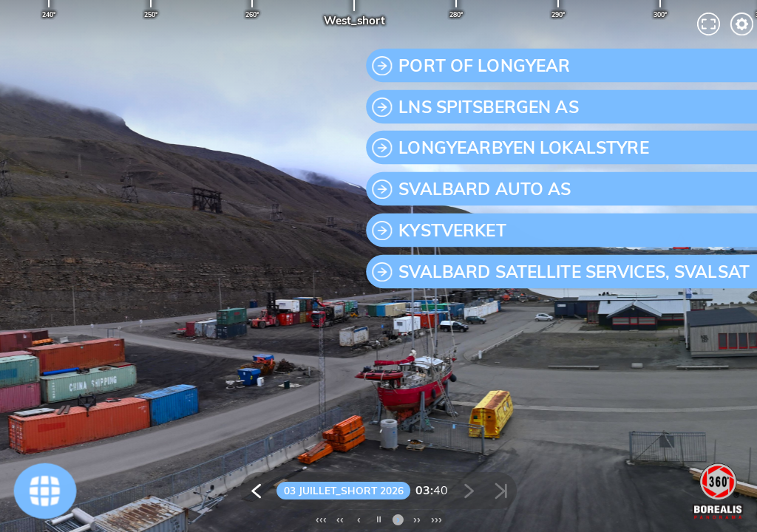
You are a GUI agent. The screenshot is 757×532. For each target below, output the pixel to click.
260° (252, 14)
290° (558, 14)
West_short (354, 20)
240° (49, 14)
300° (660, 14)
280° (456, 14)
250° (151, 14)
